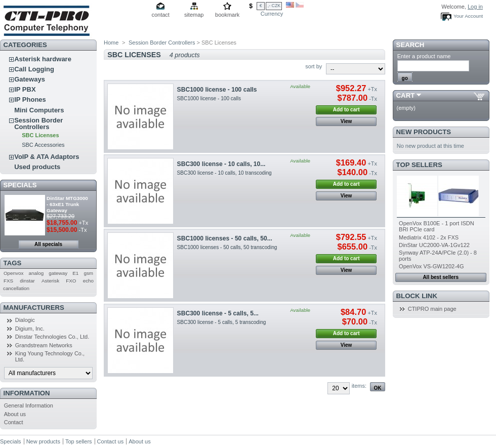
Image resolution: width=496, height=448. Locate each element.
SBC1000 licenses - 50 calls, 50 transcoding (227, 247)
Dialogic (25, 320)
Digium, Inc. (30, 329)
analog (36, 273)
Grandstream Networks (44, 345)
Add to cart (346, 110)
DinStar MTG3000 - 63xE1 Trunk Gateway (67, 204)
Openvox (14, 273)
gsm (88, 273)
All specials (48, 244)
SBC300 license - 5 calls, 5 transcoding (222, 322)
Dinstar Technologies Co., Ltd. (52, 337)
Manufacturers (34, 308)
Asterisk (50, 281)
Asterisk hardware (43, 59)
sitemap (194, 15)
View (346, 121)
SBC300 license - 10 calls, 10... (221, 164)
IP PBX (25, 89)
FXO (71, 281)
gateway (58, 273)
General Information (29, 405)
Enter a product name (424, 56)
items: (359, 386)
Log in (475, 7)
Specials (20, 185)
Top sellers (419, 165)
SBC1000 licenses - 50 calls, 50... (225, 238)
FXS (8, 281)
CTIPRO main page (432, 309)
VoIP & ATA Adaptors (47, 157)
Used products (37, 167)
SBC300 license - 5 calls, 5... (218, 313)
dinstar (27, 281)
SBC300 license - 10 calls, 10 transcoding (224, 173)
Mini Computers (39, 110)
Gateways (30, 79)
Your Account (468, 16)
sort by (314, 66)
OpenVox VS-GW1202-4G (431, 266)
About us (15, 414)
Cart (406, 95)
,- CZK (274, 6)
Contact (14, 422)
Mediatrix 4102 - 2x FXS (429, 237)
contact (160, 15)
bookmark (227, 15)
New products (424, 132)
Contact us (111, 441)
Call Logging (34, 69)
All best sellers (441, 277)
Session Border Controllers (38, 124)
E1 (75, 273)
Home (111, 43)
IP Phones (30, 99)
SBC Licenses (40, 135)
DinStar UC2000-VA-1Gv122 (434, 245)
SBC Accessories (43, 145)
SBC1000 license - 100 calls (217, 90)
